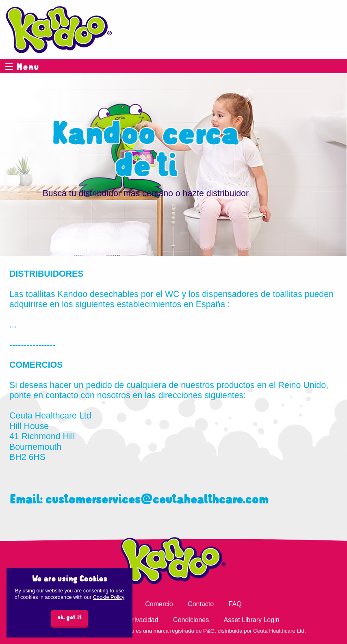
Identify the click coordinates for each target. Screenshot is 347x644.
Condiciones (191, 620)
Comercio (159, 604)
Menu (9, 67)
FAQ (235, 604)
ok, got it (69, 618)
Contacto (201, 604)
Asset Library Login (252, 620)
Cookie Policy (109, 597)
